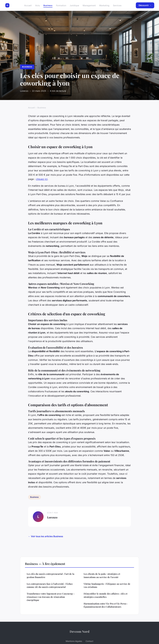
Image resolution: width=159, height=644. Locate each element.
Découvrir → (145, 5)
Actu (38, 5)
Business (48, 5)
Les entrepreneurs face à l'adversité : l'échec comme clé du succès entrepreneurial (50, 585)
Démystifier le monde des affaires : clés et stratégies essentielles (106, 595)
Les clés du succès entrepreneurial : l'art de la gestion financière (51, 575)
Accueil (28, 5)
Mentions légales (74, 641)
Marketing (104, 5)
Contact (89, 641)
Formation (61, 5)
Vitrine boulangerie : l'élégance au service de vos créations (107, 585)
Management (89, 5)
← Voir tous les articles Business (46, 536)
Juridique (74, 5)
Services (117, 5)
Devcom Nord (79, 631)
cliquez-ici (42, 179)
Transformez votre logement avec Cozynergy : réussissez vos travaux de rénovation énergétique (51, 597)
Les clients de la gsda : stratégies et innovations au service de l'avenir (102, 575)
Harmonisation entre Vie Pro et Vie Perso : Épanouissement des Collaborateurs (106, 605)
